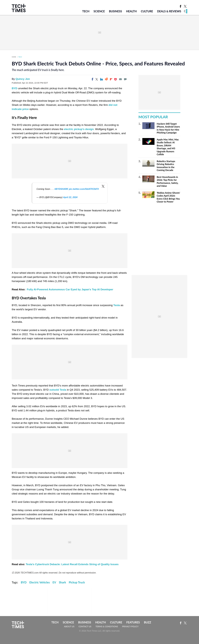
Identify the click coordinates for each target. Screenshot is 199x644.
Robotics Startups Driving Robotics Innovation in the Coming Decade (166, 166)
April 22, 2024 (70, 197)
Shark (62, 582)
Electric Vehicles (40, 582)
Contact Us (85, 626)
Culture (147, 11)
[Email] (120, 79)
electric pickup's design (79, 129)
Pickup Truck (77, 582)
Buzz (147, 622)
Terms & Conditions (107, 626)
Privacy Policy (130, 626)
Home (14, 57)
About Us (69, 626)
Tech (86, 11)
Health (131, 11)
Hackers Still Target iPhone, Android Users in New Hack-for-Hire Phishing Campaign (168, 128)
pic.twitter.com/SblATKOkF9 (84, 189)
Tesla (117, 305)
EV (54, 582)
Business (116, 11)
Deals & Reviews (169, 11)
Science (99, 11)
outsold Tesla (58, 390)
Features (133, 622)
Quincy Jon (23, 79)
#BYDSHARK (61, 189)
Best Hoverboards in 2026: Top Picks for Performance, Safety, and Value (167, 181)
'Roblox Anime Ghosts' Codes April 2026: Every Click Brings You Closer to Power (168, 197)
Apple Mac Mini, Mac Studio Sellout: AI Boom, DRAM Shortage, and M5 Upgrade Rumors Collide (168, 147)
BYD (15, 88)
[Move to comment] (125, 79)
